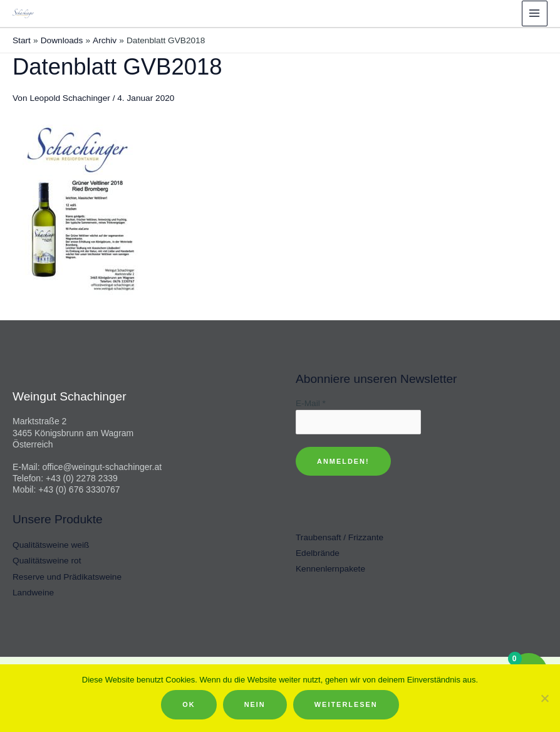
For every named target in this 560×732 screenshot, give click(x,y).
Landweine (33, 592)
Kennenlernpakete (330, 568)
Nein (255, 704)
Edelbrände (318, 552)
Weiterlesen (346, 704)
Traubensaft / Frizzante (340, 537)
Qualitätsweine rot (47, 560)
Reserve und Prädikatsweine (67, 576)
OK (189, 704)
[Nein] (544, 698)
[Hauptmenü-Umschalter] (535, 13)
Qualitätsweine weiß (51, 544)
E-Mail (311, 402)
